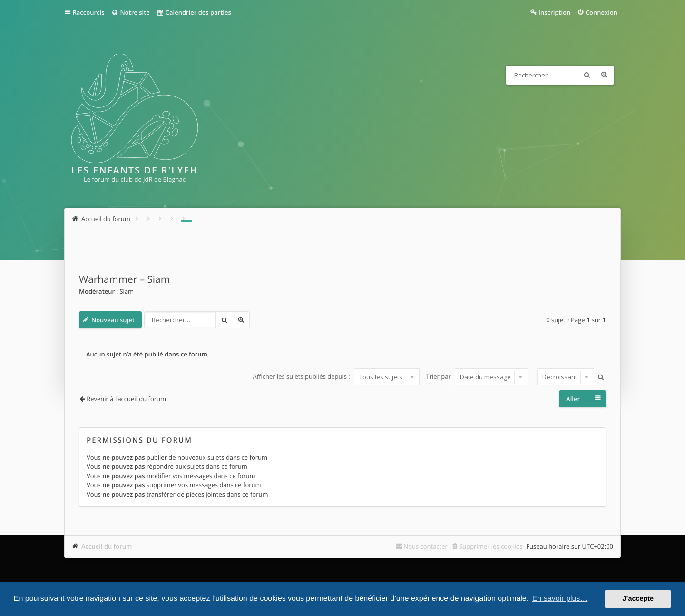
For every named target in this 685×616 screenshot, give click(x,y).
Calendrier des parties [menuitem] (194, 12)
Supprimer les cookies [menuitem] (491, 546)
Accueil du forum (107, 546)
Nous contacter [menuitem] (426, 546)
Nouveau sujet (113, 320)
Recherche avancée (604, 75)
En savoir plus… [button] (560, 599)
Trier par (477, 377)
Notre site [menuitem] (130, 12)
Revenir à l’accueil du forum (126, 399)
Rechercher (587, 75)
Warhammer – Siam (124, 279)
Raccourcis (89, 12)
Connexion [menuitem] (602, 12)
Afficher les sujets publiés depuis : (336, 377)
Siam (127, 291)
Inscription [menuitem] (554, 12)
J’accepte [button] (638, 599)
